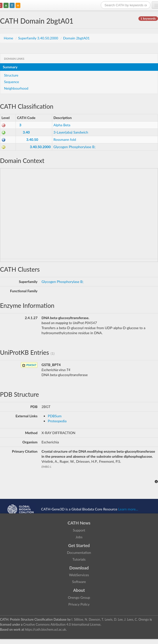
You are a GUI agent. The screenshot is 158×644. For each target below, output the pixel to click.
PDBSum (55, 416)
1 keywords (148, 18)
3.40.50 (32, 139)
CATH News (79, 523)
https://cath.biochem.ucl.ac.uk (45, 630)
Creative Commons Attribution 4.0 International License (62, 625)
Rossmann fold (65, 139)
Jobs (79, 537)
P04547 (29, 365)
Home (9, 38)
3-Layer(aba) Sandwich (71, 132)
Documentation (79, 552)
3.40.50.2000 (40, 147)
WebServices (79, 575)
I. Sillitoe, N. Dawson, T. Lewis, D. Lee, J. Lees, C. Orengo (110, 620)
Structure (11, 75)
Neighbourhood (16, 88)
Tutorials (79, 559)
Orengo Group (79, 597)
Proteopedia (57, 421)
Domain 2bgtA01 (76, 38)
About (79, 590)
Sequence (12, 82)
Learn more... (128, 509)
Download (79, 568)
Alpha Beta (62, 125)
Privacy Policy (79, 604)
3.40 (26, 132)
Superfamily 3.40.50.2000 (39, 38)
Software (79, 582)
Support (79, 530)
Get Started (79, 545)
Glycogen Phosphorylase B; (74, 147)
